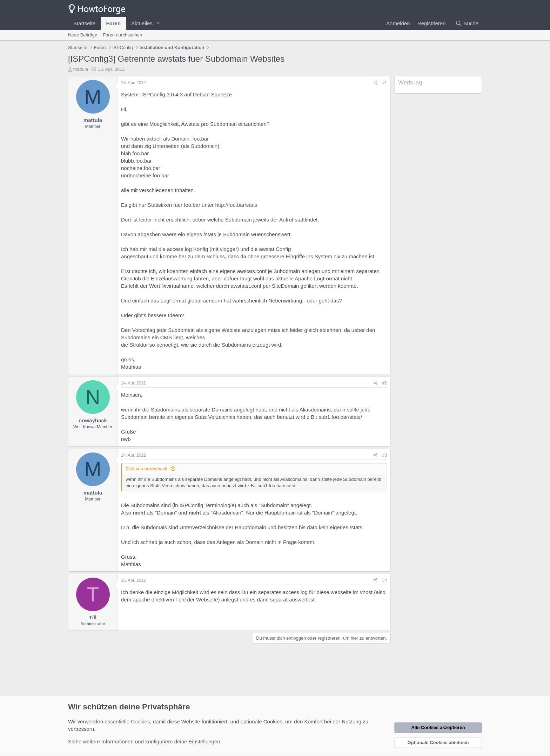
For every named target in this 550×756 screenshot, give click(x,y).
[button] (158, 23)
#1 (385, 83)
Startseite (84, 23)
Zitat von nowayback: (147, 469)
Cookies (140, 721)
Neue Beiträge (83, 35)
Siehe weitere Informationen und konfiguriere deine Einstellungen (144, 741)
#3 (385, 455)
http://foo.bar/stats (236, 205)
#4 (385, 580)
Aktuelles (142, 23)
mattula (81, 69)
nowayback (93, 420)
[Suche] (467, 23)
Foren (113, 23)
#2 (385, 383)
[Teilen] (375, 83)
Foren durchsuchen (122, 35)
